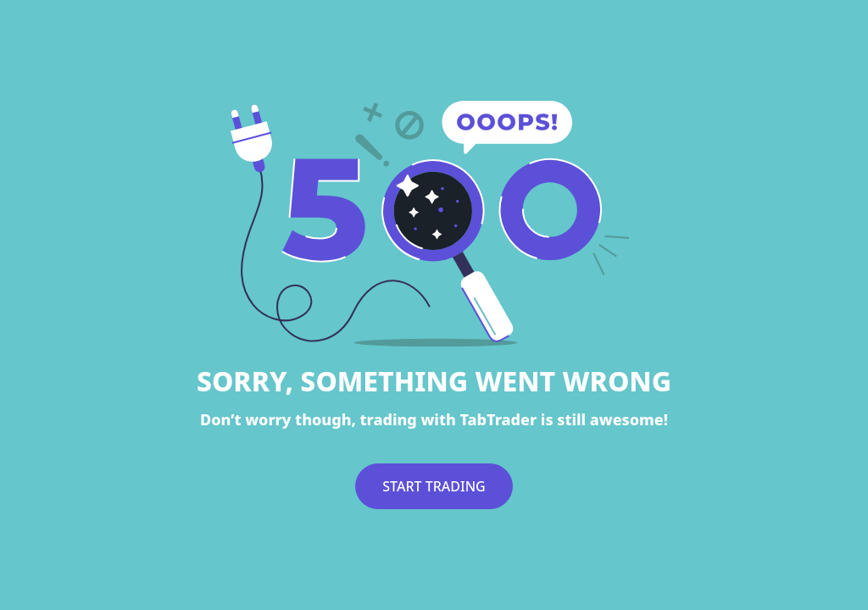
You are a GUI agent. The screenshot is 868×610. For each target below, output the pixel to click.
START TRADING (434, 486)
